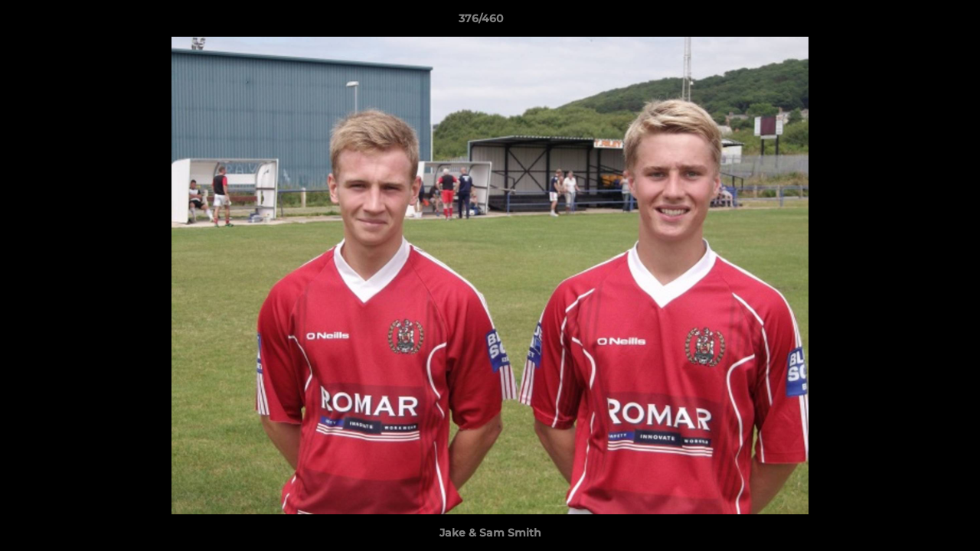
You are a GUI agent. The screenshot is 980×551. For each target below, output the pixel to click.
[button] (916, 22)
